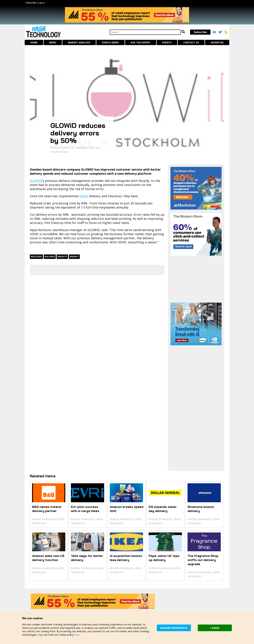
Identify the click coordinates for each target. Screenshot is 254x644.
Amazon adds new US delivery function (48, 558)
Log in (41, 3)
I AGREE (215, 628)
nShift (84, 196)
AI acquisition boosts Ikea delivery (126, 558)
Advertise (217, 42)
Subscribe (31, 3)
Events (167, 42)
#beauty (62, 257)
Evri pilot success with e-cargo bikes (85, 509)
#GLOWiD (50, 257)
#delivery (36, 257)
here (77, 635)
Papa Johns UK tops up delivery (164, 558)
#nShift (74, 257)
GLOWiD (36, 181)
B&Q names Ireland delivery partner (47, 509)
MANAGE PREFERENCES (174, 628)
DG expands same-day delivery (163, 509)
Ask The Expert (141, 42)
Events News (110, 42)
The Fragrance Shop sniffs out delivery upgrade (203, 560)
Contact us (191, 42)
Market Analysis (79, 42)
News (53, 42)
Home (34, 42)
